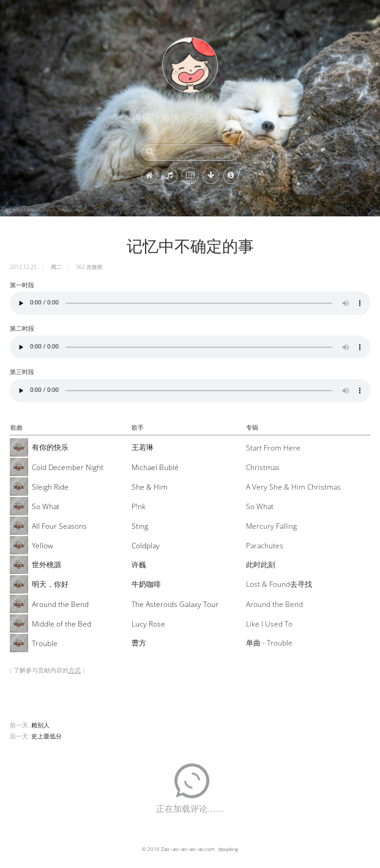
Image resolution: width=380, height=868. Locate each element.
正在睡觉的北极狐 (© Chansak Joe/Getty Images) (45, 210)
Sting (140, 526)
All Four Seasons (59, 526)
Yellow (43, 546)
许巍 (139, 565)
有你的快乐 (50, 447)
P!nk (139, 506)
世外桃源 (47, 565)
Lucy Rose (148, 624)
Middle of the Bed (61, 624)
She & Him (150, 487)
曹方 (139, 643)
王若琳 (143, 447)
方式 (75, 670)
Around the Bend (60, 604)
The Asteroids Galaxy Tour (175, 604)
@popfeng (228, 849)
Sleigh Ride (50, 487)
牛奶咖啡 (146, 584)
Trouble (45, 643)
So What (46, 506)
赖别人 (40, 725)
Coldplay (146, 546)
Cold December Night (68, 467)
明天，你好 (50, 584)
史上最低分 (47, 736)
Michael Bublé (155, 467)
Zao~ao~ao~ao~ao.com (188, 849)
